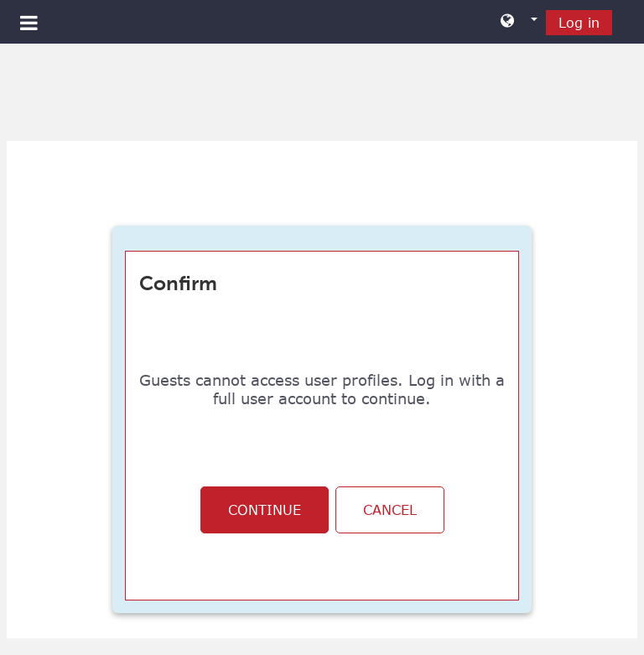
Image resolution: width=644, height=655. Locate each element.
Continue (265, 510)
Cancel (390, 510)
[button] (519, 22)
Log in (579, 23)
